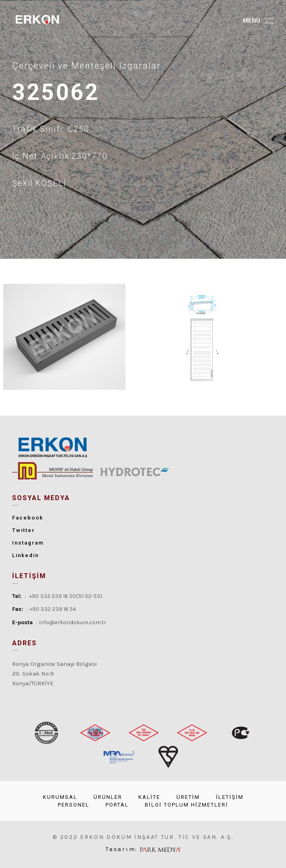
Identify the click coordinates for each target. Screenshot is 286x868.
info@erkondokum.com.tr (73, 622)
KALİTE (149, 797)
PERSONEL (74, 805)
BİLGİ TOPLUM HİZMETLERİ (186, 805)
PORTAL (117, 805)
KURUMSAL (60, 797)
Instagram (28, 543)
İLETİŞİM (230, 797)
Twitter (23, 530)
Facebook (28, 518)
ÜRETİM (188, 797)
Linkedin (25, 555)
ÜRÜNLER (108, 797)
